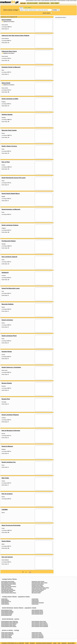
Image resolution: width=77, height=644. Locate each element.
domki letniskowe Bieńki (7, 614)
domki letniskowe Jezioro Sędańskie (40, 626)
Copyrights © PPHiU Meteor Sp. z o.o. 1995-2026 (13, 643)
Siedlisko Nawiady (7, 115)
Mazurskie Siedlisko (8, 304)
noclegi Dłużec (35, 599)
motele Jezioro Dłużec (6, 588)
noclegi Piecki (4, 599)
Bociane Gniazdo (7, 383)
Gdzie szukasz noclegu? (11, 10)
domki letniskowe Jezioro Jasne (8, 625)
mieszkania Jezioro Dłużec (38, 586)
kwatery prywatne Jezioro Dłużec (9, 586)
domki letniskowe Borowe (37, 613)
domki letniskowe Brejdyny (7, 613)
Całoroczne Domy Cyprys (9, 51)
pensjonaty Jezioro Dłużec (7, 589)
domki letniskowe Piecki (7, 610)
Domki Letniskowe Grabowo (10, 225)
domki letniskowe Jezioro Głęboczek (9, 621)
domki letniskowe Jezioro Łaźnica (39, 623)
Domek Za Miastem (7, 446)
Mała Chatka (5, 478)
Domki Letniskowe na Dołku (10, 99)
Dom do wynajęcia (7, 494)
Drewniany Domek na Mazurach (11, 67)
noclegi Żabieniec (5, 604)
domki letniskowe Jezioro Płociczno (40, 624)
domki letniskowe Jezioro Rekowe (9, 624)
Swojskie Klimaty (7, 352)
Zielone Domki (6, 83)
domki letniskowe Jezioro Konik (39, 621)
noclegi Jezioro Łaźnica (37, 634)
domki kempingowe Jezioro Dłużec (39, 583)
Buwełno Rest (6, 399)
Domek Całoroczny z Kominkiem (11, 367)
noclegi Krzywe (35, 600)
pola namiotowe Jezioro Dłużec (8, 590)
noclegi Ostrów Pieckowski (38, 603)
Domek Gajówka (6, 20)
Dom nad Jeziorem (7, 557)
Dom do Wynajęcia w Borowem (11, 431)
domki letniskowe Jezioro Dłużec (9, 584)
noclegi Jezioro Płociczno (37, 635)
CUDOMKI (5, 510)
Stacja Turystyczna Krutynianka (11, 525)
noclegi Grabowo (5, 600)
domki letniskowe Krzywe (37, 611)
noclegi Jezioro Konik (36, 633)
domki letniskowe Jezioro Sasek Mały (10, 623)
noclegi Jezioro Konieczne (38, 636)
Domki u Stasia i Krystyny (9, 146)
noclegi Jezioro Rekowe (7, 635)
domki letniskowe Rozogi (37, 614)
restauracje (64, 643)
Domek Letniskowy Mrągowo (10, 415)
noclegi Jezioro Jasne (6, 636)
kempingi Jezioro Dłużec (37, 585)
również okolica (46, 13)
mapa (59, 643)
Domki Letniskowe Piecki (9, 336)
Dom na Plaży (6, 162)
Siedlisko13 (5, 273)
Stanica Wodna (6, 541)
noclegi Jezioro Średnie (7, 638)
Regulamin (32, 643)
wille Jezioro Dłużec (36, 593)
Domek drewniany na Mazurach (11, 209)
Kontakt (27, 643)
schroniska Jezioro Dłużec (7, 591)
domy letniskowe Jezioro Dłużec (8, 583)
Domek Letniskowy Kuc (9, 462)
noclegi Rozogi (35, 604)
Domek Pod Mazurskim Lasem (11, 288)
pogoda (55, 643)
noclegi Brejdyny (5, 603)
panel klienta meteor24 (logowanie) (44, 643)
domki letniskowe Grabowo (7, 611)
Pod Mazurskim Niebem (9, 241)
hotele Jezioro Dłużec (6, 585)
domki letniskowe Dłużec (37, 610)
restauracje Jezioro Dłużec (38, 590)
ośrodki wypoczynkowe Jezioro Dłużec (40, 588)
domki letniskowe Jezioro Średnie (9, 626)
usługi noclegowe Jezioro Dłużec (9, 593)
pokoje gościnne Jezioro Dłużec (39, 589)
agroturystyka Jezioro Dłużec (8, 581)
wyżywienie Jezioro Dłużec (38, 584)
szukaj (56, 10)
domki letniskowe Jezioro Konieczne (40, 625)
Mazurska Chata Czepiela (9, 130)
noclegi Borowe (35, 601)
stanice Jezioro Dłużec (37, 591)
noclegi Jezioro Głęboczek (7, 633)
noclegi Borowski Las (6, 601)
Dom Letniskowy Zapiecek (9, 257)
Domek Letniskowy (7, 320)
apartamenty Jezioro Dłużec (38, 581)
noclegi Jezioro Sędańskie (38, 638)
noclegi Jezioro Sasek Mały (7, 634)
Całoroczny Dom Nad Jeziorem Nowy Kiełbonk (15, 36)
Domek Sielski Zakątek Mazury (11, 194)
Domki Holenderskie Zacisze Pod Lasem (14, 178)
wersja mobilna (71, 643)
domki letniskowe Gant (6, 615)
